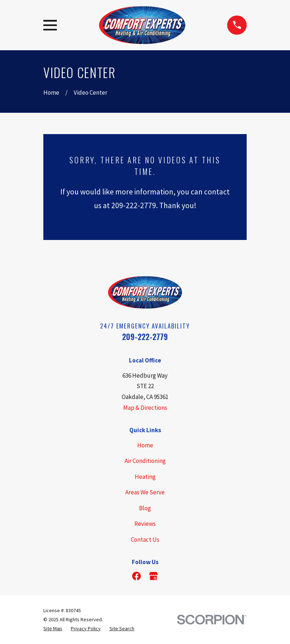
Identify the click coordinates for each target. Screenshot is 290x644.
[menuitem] (53, 629)
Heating (145, 477)
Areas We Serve (145, 492)
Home (145, 445)
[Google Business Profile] (153, 576)
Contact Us (145, 540)
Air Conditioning (145, 461)
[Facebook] (137, 576)
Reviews (145, 524)
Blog (145, 508)
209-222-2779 (145, 337)
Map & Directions (145, 408)
